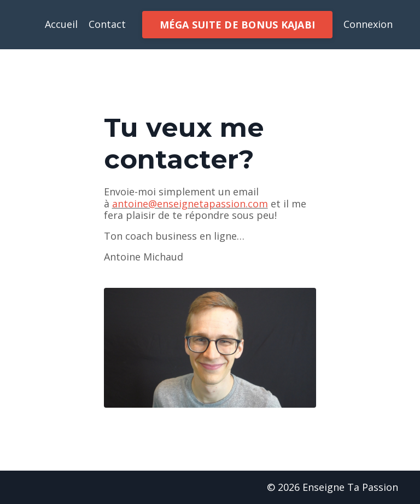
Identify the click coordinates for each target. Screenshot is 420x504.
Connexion (368, 24)
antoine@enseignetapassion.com (190, 204)
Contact (107, 25)
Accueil (61, 25)
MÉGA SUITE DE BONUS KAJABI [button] (238, 25)
